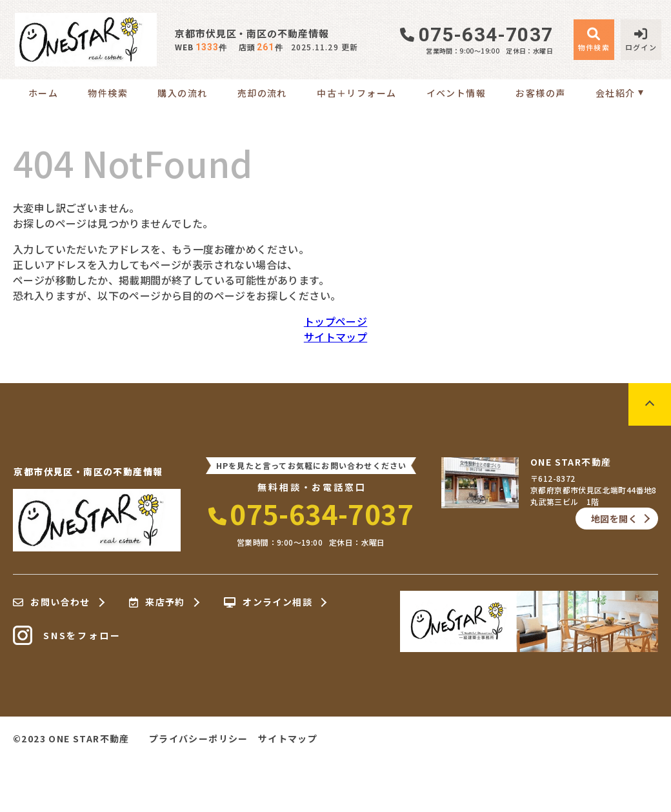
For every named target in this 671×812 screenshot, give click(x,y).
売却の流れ (262, 93)
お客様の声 (540, 93)
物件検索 (108, 93)
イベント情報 (456, 93)
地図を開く (614, 519)
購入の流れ (182, 93)
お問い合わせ (52, 602)
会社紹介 (616, 93)
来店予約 (157, 602)
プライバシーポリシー (199, 738)
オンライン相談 (268, 602)
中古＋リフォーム (356, 93)
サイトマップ (335, 337)
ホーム (43, 93)
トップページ (335, 321)
